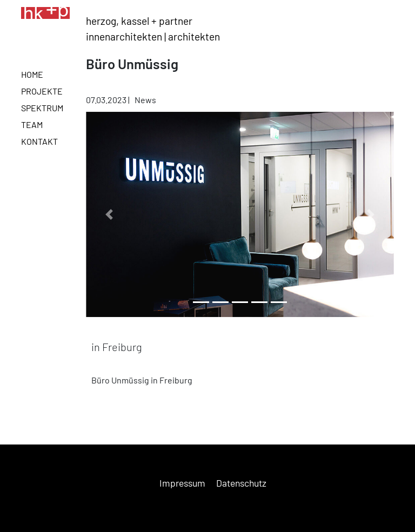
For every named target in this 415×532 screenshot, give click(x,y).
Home (32, 74)
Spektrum (42, 108)
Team (32, 124)
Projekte (42, 91)
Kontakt (39, 141)
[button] (109, 214)
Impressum (182, 483)
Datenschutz (241, 483)
